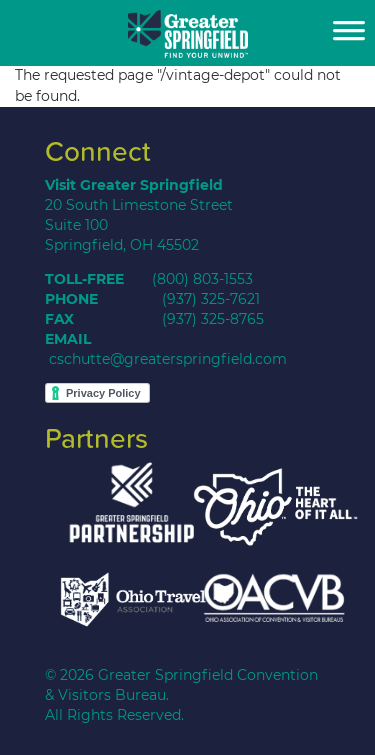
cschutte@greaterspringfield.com (168, 359)
